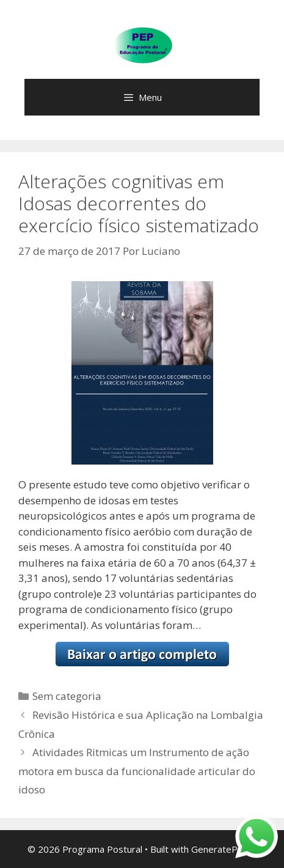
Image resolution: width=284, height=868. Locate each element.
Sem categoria (67, 696)
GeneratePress (224, 849)
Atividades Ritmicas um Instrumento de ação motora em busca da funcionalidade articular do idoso (137, 771)
